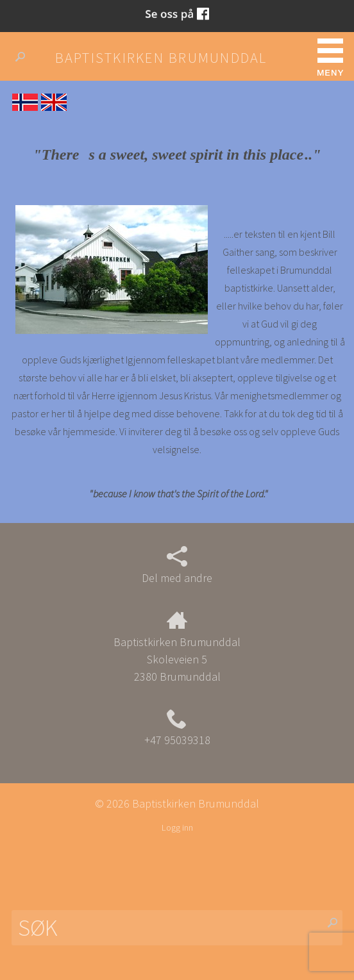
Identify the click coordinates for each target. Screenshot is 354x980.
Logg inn (177, 827)
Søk (25, 57)
